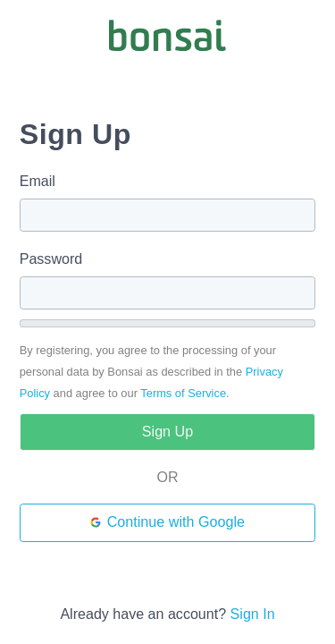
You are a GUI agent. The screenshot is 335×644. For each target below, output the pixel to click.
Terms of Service (183, 393)
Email (38, 181)
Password (51, 258)
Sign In (253, 614)
